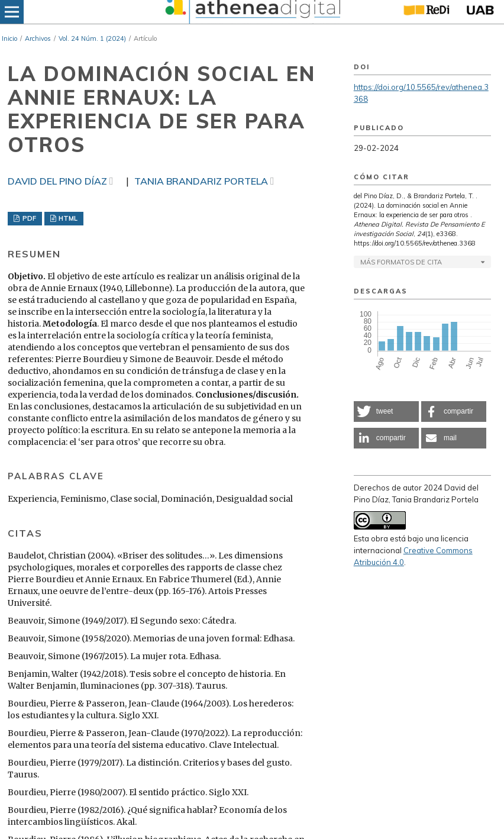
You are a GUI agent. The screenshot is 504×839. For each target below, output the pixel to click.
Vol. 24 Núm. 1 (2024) (92, 38)
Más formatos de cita (401, 262)
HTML (67, 218)
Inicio (9, 38)
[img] (251, 12)
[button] (386, 412)
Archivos (38, 38)
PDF (28, 218)
